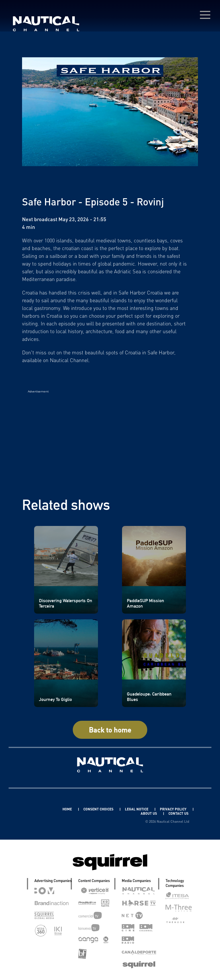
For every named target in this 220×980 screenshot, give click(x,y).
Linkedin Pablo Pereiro (35, 809)
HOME (68, 809)
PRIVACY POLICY (174, 809)
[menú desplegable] (205, 15)
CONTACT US (178, 813)
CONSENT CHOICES (99, 809)
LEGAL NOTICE (137, 809)
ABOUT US (149, 813)
